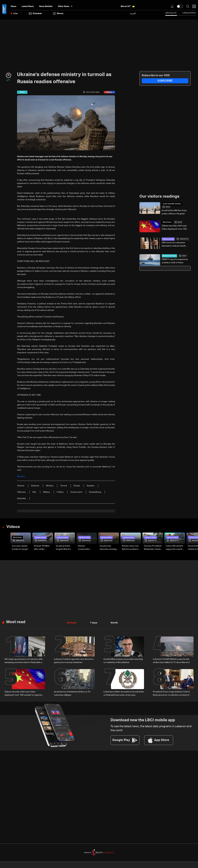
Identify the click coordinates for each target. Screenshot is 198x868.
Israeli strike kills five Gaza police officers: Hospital (174, 209)
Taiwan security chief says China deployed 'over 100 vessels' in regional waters (174, 226)
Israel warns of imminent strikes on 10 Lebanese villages (72, 692)
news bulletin (46, 6)
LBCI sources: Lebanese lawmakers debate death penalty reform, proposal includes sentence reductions (176, 243)
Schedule (35, 13)
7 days (92, 622)
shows (58, 13)
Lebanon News (168, 237)
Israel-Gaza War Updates (171, 204)
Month (112, 622)
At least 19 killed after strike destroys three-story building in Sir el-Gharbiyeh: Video (43, 548)
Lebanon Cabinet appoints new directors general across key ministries (74, 660)
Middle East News (169, 254)
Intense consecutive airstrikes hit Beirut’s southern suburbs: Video (86, 548)
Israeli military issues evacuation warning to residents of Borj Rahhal (123, 660)
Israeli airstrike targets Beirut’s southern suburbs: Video (65, 548)
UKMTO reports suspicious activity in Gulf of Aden (175, 259)
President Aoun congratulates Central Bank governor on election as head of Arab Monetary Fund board (171, 692)
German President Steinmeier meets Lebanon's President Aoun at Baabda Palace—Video (153, 548)
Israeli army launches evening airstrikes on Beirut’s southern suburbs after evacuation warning (108, 548)
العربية (133, 13)
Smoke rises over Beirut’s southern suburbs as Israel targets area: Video (131, 548)
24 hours (71, 622)
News (14, 6)
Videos (13, 526)
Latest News (28, 6)
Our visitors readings (159, 196)
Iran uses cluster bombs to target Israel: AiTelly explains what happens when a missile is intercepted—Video (20, 548)
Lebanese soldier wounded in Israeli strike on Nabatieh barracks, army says (124, 692)
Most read (15, 621)
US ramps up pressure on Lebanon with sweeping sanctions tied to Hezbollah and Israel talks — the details (24, 660)
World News (167, 221)
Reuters (21, 477)
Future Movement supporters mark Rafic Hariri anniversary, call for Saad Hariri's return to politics (175, 548)
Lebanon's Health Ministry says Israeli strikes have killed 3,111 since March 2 (171, 660)
